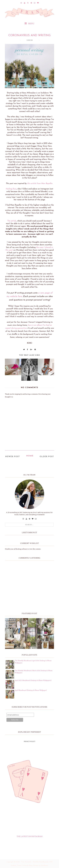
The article (12, 221)
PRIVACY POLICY (30, 742)
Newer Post (12, 457)
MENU (29, 24)
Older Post (47, 457)
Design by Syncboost (41, 866)
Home (30, 456)
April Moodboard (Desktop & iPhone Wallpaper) (31, 690)
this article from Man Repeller (40, 183)
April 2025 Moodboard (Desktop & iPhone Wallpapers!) (33, 680)
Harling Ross (11, 189)
